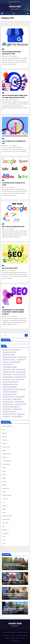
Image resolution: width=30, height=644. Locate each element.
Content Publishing (15, 641)
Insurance (5, 499)
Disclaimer (7, 638)
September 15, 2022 (8, 100)
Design (4, 450)
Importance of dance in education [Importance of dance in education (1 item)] (10, 382)
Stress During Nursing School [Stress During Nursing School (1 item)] (9, 412)
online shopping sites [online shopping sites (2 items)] (20, 397)
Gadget (4, 478)
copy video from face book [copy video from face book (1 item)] (9, 360)
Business (5, 437)
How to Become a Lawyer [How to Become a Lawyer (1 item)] (8, 379)
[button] (25, 13)
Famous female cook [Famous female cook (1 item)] (7, 365)
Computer (5, 440)
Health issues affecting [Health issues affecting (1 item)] (8, 377)
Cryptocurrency (6, 447)
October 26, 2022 (8, 56)
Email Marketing (6, 461)
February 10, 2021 (8, 316)
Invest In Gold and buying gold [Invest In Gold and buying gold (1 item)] (10, 387)
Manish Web (15, 7)
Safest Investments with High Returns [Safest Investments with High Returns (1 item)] (11, 407)
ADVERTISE (19, 635)
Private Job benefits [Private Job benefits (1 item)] (19, 402)
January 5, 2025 (8, 598)
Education (5, 457)
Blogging (4, 433)
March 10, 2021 (7, 271)
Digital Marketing (7, 454)
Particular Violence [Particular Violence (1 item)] (7, 399)
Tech (4, 540)
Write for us (23, 638)
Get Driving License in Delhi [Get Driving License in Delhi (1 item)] (9, 372)
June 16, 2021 (6, 187)
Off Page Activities (7, 516)
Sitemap (18, 638)
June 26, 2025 (8, 583)
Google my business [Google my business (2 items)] (7, 375)
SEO (3, 49)
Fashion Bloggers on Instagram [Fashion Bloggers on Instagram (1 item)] (10, 367)
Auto (4, 430)
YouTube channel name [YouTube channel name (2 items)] (17, 417)
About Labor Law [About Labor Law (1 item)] (7, 350)
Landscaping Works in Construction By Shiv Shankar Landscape (14, 566)
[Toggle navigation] (14, 13)
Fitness (4, 475)
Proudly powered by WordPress (8, 632)
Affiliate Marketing (7, 426)
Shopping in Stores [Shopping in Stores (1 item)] (7, 409)
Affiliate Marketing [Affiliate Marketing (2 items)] (16, 350)
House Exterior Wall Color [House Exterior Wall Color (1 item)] (20, 377)
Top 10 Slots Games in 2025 (13, 580)
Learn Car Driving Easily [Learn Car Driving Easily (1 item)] (20, 389)
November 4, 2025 (9, 568)
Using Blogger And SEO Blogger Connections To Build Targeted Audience (13, 312)
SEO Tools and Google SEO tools (13, 227)
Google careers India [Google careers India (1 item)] (21, 372)
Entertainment (6, 464)
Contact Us (13, 635)
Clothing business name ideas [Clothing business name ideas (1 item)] (9, 357)
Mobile (4, 509)
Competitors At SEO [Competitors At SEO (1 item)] (22, 357)
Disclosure (12, 638)
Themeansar (26, 632)
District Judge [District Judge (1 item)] (6, 362)
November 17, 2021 (8, 146)
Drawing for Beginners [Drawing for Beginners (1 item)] (15, 362)
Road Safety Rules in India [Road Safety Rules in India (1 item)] (21, 404)
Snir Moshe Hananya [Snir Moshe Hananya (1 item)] (17, 409)
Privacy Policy (25, 635)
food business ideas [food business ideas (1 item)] (21, 370)
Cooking (4, 443)
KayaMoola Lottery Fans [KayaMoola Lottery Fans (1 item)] (8, 389)
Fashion (4, 468)
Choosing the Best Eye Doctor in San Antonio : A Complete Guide (14, 595)
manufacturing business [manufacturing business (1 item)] (8, 397)
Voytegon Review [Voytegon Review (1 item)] (21, 414)
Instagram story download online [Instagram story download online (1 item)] (10, 384)
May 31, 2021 (6, 229)
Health (4, 492)
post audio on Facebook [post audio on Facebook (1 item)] (8, 402)
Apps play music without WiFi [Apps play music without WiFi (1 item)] (9, 352)
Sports (4, 537)
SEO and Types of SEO (10, 268)
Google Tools (6, 488)
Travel (4, 544)
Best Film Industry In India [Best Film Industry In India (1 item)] (9, 355)
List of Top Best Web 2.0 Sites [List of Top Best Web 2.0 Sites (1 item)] (9, 394)
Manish (15, 56)
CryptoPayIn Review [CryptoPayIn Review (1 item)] (21, 360)
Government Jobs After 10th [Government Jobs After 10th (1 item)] (19, 375)
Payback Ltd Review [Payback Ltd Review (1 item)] (17, 399)
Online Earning (6, 519)
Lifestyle (5, 506)
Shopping (5, 530)
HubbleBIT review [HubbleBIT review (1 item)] (20, 379)
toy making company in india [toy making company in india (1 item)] (9, 414)
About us (7, 635)
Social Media (6, 533)
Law (3, 502)
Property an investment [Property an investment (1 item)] (8, 404)
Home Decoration (7, 495)
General (4, 485)
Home (3, 635)
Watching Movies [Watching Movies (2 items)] (6, 417)
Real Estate (5, 523)
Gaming (4, 481)
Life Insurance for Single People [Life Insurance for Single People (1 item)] (10, 392)
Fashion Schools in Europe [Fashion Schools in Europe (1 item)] (9, 370)
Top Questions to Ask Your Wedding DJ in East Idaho (13, 609)
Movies (4, 513)
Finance (4, 471)
